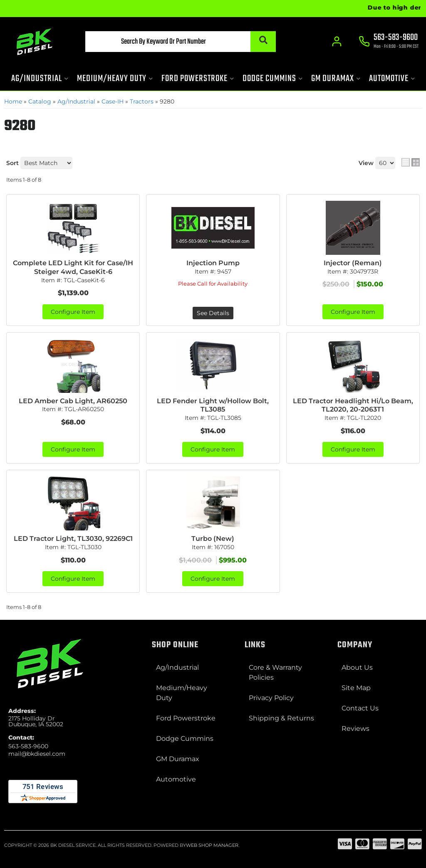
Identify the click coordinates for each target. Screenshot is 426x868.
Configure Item (73, 312)
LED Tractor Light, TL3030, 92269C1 (73, 539)
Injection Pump (213, 263)
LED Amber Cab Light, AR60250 (73, 401)
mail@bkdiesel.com (37, 754)
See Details (213, 313)
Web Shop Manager (212, 845)
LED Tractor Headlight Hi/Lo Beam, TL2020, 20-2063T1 (353, 405)
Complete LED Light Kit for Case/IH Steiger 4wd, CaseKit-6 (73, 267)
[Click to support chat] (389, 42)
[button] (180, 42)
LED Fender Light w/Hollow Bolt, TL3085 (213, 405)
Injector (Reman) (353, 263)
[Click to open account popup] (337, 42)
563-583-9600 (28, 746)
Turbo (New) (213, 539)
